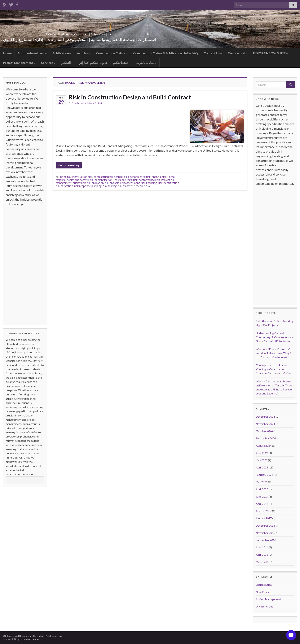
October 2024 (264, 431)
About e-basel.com (32, 53)
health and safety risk (80, 180)
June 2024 (262, 453)
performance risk (149, 180)
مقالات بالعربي (146, 63)
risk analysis (112, 183)
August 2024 (264, 446)
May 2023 (262, 460)
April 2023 (262, 467)
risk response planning (88, 186)
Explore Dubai (264, 585)
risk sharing (110, 186)
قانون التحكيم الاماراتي (93, 63)
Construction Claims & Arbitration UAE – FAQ (165, 53)
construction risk (82, 177)
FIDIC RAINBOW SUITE (270, 53)
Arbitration (62, 53)
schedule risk (142, 186)
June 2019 (262, 496)
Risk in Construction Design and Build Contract (130, 97)
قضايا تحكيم (121, 63)
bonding (65, 177)
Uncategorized (265, 606)
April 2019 (262, 504)
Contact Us (213, 53)
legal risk (132, 180)
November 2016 (265, 533)
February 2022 (264, 475)
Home (7, 53)
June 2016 (262, 547)
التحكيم (67, 63)
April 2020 (262, 489)
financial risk (159, 177)
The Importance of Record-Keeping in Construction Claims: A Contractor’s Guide (273, 369)
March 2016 (263, 562)
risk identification (169, 183)
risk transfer (125, 186)
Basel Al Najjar (79, 103)
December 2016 (265, 526)
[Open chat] (291, 635)
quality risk (79, 183)
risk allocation (95, 183)
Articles (84, 53)
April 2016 (262, 555)
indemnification (103, 180)
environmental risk (139, 177)
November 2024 (265, 424)
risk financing (149, 183)
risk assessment (130, 183)
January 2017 (264, 518)
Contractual (238, 53)
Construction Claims (112, 53)
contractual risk (103, 177)
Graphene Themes (29, 639)
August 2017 (264, 511)
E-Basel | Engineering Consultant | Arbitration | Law (79, 33)
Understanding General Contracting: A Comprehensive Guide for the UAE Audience (274, 337)
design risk (120, 177)
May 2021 (262, 482)
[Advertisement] (21, 264)
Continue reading (69, 165)
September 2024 (266, 438)
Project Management (19, 63)
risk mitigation (64, 186)
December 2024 (265, 417)
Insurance (120, 180)
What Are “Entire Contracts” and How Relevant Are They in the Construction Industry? (274, 353)
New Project (96, 103)
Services (48, 63)
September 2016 (266, 540)
